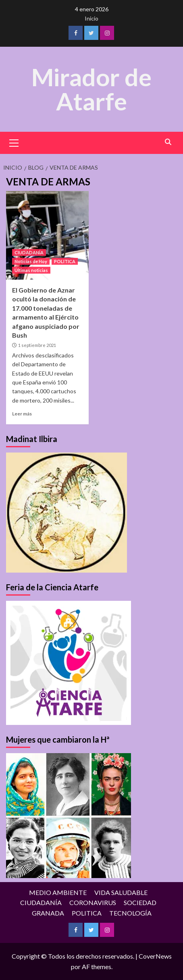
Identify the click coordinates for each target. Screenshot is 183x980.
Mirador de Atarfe (91, 89)
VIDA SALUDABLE (121, 892)
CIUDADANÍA (29, 252)
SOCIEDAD (140, 902)
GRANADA (48, 913)
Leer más (22, 414)
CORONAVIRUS (93, 902)
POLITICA (65, 261)
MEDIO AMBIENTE (58, 892)
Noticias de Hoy (31, 261)
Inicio (91, 18)
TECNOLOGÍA (130, 913)
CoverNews (155, 956)
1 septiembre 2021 (37, 345)
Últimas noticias (31, 270)
